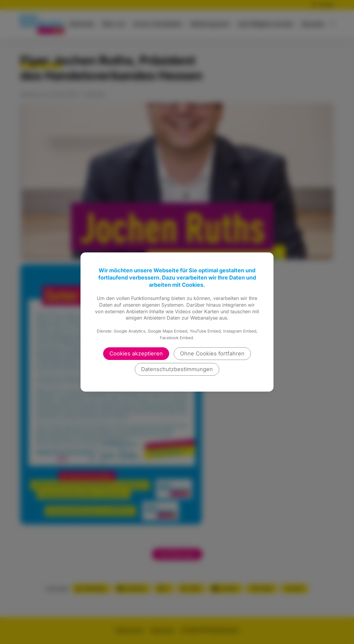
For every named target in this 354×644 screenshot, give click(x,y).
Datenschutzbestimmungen (177, 369)
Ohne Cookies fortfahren (212, 353)
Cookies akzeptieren (136, 353)
